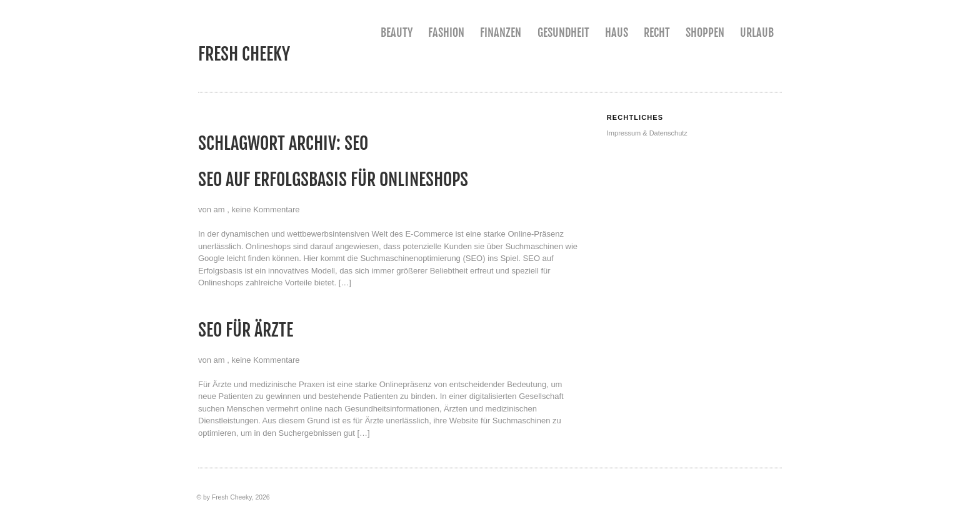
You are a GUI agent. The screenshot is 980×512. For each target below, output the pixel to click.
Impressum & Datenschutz (647, 133)
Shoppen (705, 32)
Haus (617, 32)
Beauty (397, 32)
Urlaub (757, 32)
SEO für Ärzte (246, 330)
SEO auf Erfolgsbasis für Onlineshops (333, 180)
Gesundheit (563, 32)
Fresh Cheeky (244, 54)
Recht (657, 32)
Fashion (446, 32)
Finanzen (501, 32)
